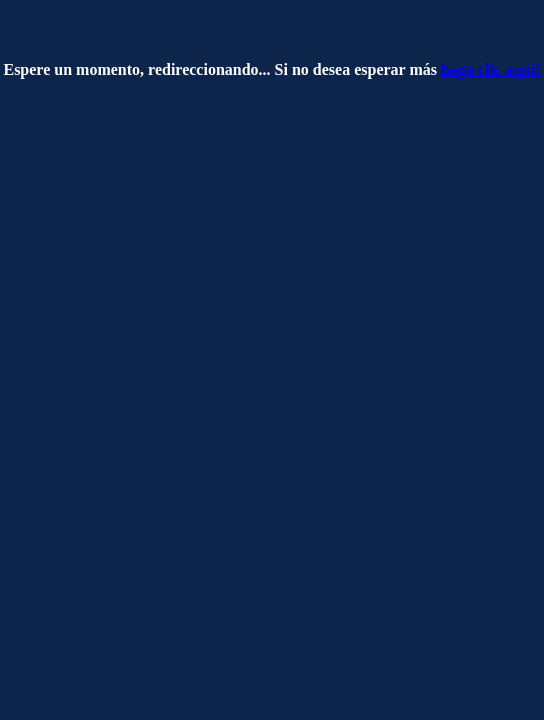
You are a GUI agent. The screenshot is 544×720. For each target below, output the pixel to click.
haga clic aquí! (491, 69)
